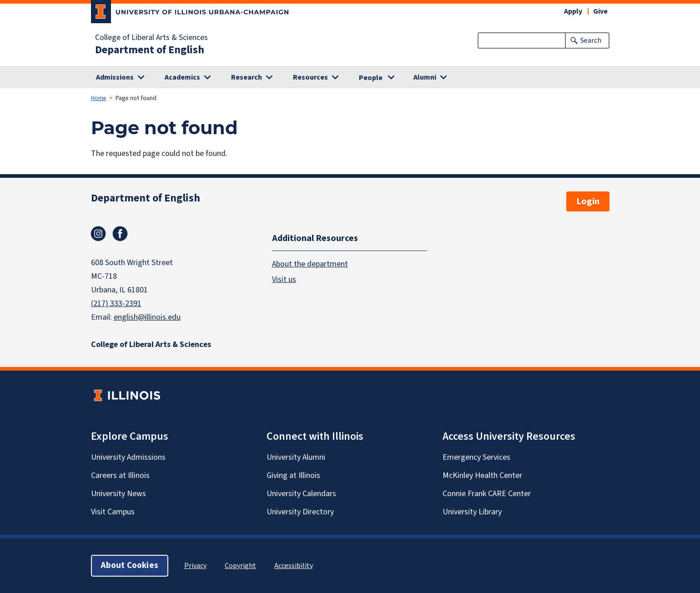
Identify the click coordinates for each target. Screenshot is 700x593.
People (371, 78)
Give (600, 11)
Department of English (150, 50)
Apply (573, 11)
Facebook (120, 234)
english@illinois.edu (147, 317)
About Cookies (130, 565)
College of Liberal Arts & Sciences (151, 38)
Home (99, 98)
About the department (310, 264)
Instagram (98, 234)
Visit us (284, 279)
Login (588, 201)
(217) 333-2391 (116, 304)
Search (591, 40)
